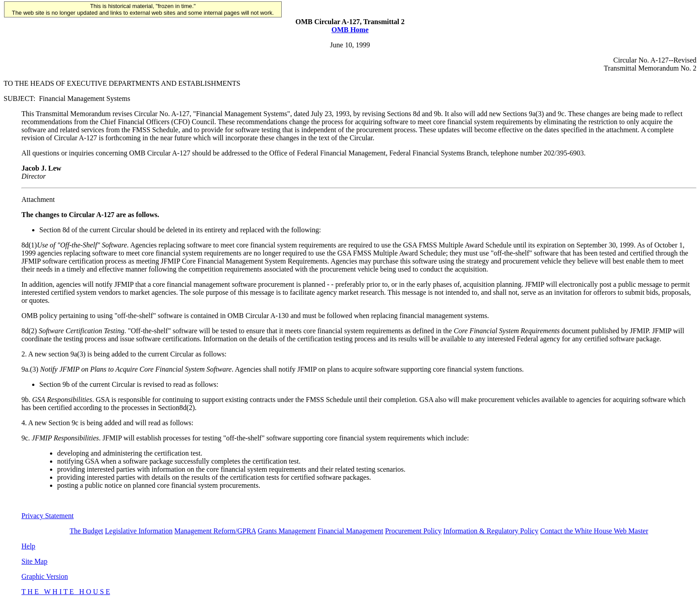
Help (28, 546)
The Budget (86, 531)
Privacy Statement (48, 516)
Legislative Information (139, 531)
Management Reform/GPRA (215, 531)
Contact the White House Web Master (594, 531)
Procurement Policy (413, 531)
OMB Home (350, 30)
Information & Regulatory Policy (491, 531)
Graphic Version (45, 576)
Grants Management (287, 531)
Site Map (34, 561)
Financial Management (350, 531)
